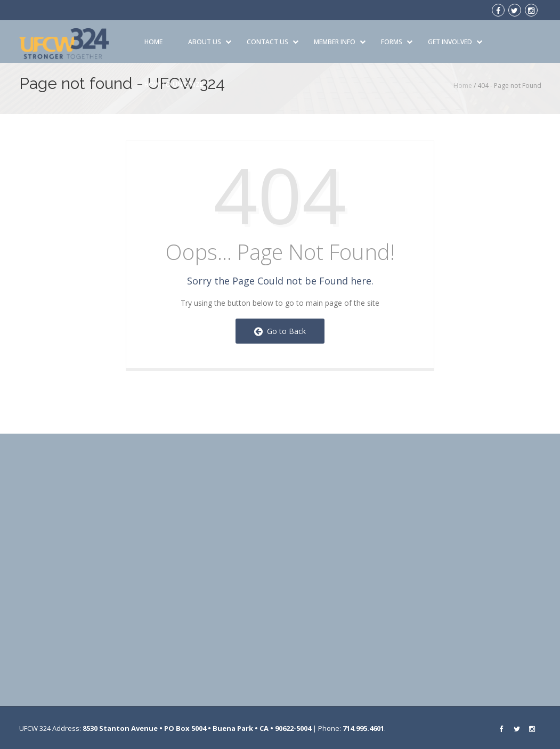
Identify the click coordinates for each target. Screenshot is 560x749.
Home (153, 42)
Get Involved (455, 42)
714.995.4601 (363, 728)
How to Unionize (174, 84)
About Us (210, 42)
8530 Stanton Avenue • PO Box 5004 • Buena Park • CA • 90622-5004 (197, 728)
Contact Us (273, 42)
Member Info (340, 42)
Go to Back (280, 331)
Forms (397, 42)
